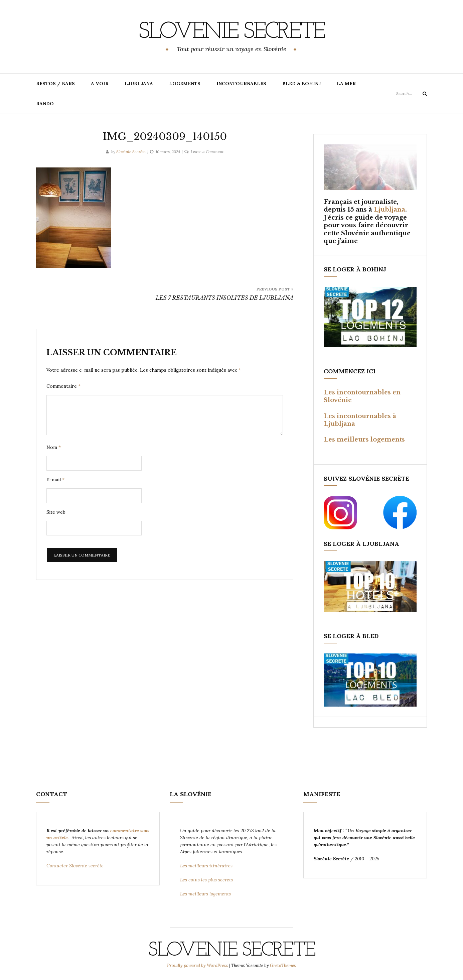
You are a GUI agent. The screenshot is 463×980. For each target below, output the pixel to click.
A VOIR (100, 84)
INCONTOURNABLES (241, 84)
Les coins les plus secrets (206, 880)
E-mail (55, 480)
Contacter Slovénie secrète (75, 866)
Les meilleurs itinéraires (207, 866)
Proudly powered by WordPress (198, 965)
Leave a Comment (207, 152)
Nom (54, 447)
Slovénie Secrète (131, 152)
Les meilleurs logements (364, 440)
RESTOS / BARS (55, 84)
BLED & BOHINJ (301, 84)
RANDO (45, 104)
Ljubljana (390, 210)
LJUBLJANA (139, 84)
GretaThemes (283, 965)
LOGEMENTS (185, 84)
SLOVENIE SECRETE (231, 32)
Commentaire (63, 386)
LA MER (346, 84)
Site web (56, 512)
